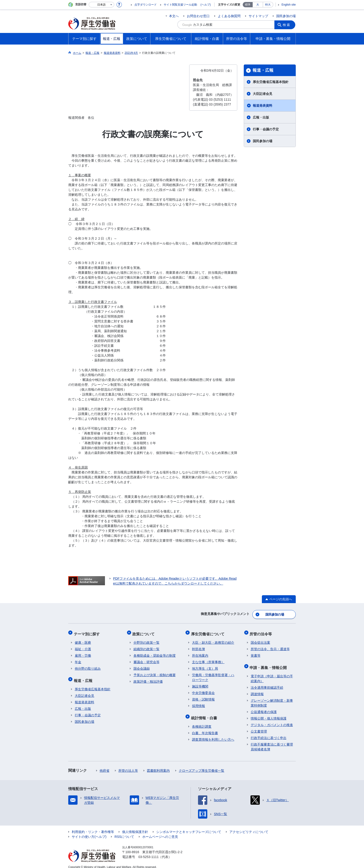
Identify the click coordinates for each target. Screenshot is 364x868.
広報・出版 (261, 117)
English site (289, 5)
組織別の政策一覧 (146, 646)
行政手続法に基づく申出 (269, 733)
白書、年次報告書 (205, 728)
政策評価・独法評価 (148, 678)
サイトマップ (258, 16)
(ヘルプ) (206, 5)
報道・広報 (263, 70)
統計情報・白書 (205, 714)
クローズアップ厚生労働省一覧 (201, 765)
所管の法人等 (128, 765)
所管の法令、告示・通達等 (270, 646)
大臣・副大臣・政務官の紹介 (213, 640)
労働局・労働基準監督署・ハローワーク (213, 674)
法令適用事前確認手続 (267, 682)
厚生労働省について (209, 632)
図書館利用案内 (158, 765)
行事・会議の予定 (266, 129)
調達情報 (257, 689)
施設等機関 (200, 683)
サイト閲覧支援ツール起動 (180, 5)
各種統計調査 (202, 721)
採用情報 (198, 703)
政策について (145, 632)
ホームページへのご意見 (160, 832)
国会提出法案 (260, 640)
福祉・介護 (83, 646)
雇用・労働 (83, 653)
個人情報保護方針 (135, 827)
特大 (268, 5)
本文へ (174, 16)
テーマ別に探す (88, 632)
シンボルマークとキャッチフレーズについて (189, 827)
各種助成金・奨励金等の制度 (155, 653)
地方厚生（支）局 (205, 665)
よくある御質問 (229, 16)
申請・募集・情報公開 (269, 663)
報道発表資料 (263, 106)
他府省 (104, 765)
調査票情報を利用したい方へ (213, 734)
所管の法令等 (262, 632)
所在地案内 (200, 653)
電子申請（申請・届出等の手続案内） (272, 674)
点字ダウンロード (146, 5)
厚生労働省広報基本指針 (271, 82)
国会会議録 (142, 665)
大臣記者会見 (263, 94)
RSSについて (124, 832)
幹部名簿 (198, 646)
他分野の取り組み (88, 665)
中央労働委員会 (203, 690)
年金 (78, 659)
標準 (248, 5)
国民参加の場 (286, 16)
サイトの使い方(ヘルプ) (89, 832)
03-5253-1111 (148, 852)
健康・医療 (83, 640)
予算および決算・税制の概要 (155, 672)
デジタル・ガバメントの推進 (272, 720)
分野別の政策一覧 (146, 640)
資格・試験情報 (203, 696)
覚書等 (256, 653)
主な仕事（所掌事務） (208, 659)
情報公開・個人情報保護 (269, 713)
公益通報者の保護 (264, 707)
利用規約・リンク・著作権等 (93, 827)
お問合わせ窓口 (198, 16)
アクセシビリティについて (249, 827)
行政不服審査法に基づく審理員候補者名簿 (272, 742)
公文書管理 (259, 726)
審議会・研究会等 (146, 659)
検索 (287, 25)
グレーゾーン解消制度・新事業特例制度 (272, 698)
